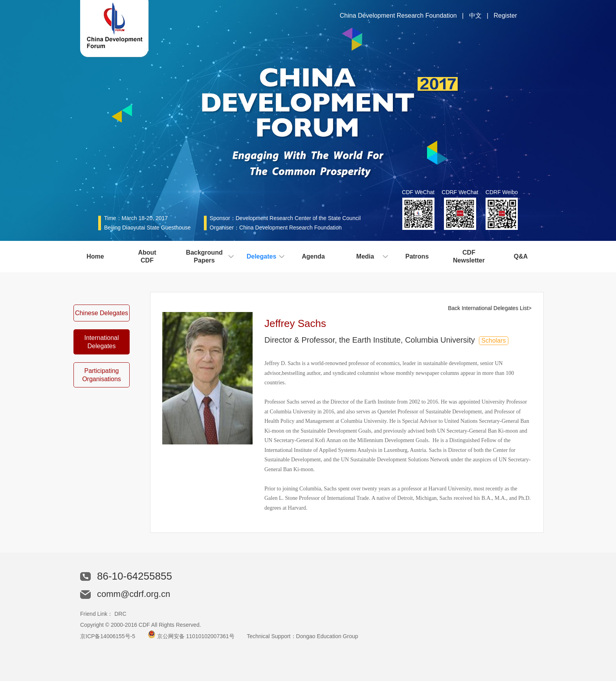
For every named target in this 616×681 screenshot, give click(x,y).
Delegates (262, 256)
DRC (120, 614)
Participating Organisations (102, 375)
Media (365, 256)
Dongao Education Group (327, 636)
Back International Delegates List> (490, 308)
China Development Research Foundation (398, 16)
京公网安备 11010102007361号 (196, 636)
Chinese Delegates (102, 313)
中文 (475, 16)
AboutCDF (147, 256)
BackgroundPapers (204, 256)
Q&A (521, 256)
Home (95, 256)
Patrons (417, 256)
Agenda (313, 256)
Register (505, 16)
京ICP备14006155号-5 (108, 636)
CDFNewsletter (469, 256)
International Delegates (101, 342)
